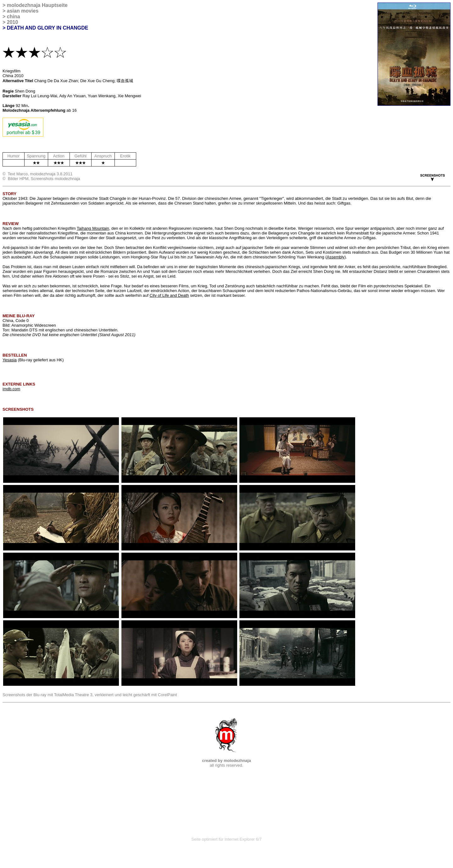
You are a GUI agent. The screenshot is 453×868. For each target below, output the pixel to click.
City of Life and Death (169, 295)
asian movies (23, 11)
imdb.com (11, 389)
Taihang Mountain (93, 228)
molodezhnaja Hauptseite (37, 5)
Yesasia (10, 360)
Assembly (336, 257)
